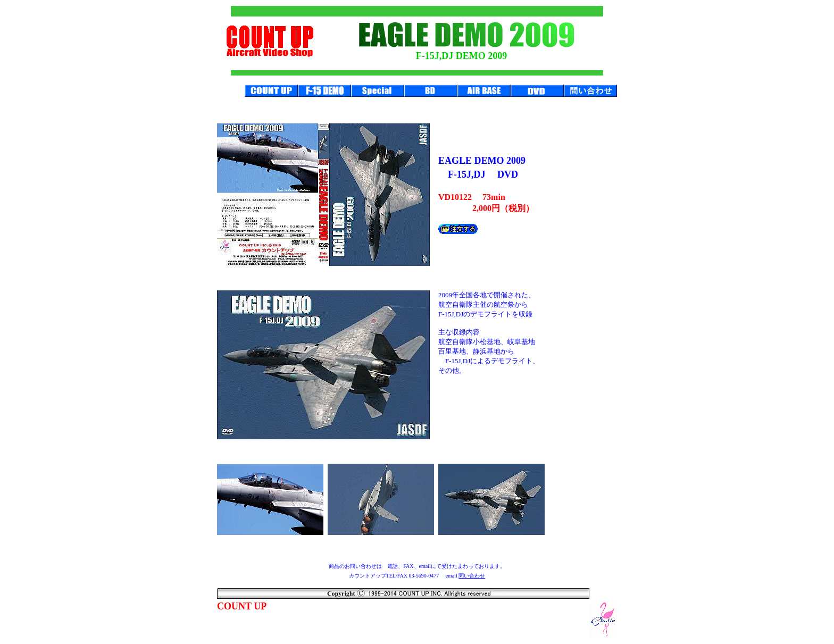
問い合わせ (472, 576)
